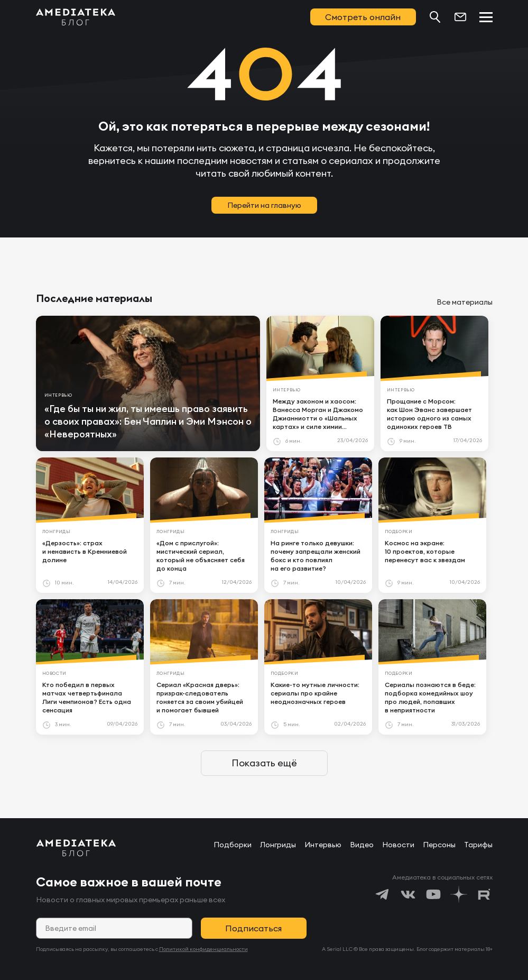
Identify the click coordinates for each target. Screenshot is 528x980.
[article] (148, 383)
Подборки (233, 845)
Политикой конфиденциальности (203, 949)
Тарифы (478, 845)
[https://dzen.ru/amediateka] (459, 894)
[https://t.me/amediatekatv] (383, 894)
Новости (398, 845)
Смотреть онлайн (363, 17)
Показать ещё (264, 763)
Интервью (323, 845)
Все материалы (465, 302)
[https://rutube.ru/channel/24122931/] (484, 894)
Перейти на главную (264, 205)
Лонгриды (278, 845)
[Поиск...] (435, 17)
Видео (362, 845)
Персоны (439, 845)
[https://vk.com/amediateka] (408, 894)
